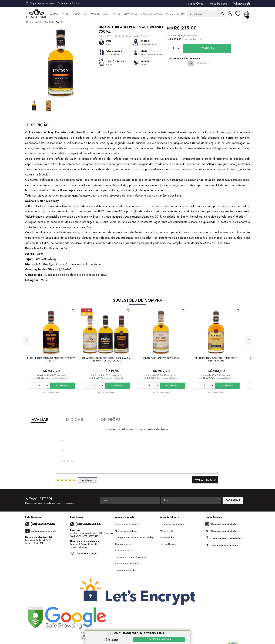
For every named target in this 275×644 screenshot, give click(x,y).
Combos (54, 14)
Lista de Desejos (168, 544)
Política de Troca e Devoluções (131, 557)
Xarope (170, 14)
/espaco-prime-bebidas (221, 545)
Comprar (207, 48)
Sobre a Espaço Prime (126, 525)
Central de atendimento (172, 525)
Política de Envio (123, 550)
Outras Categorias (152, 14)
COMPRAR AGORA (159, 639)
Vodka (77, 14)
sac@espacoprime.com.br (44, 531)
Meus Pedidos (218, 4)
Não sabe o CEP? (203, 63)
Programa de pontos (126, 570)
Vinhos (116, 14)
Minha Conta (196, 4)
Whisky (66, 14)
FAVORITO (73, 310)
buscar (222, 13)
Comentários (137, 465)
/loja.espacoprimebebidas (223, 538)
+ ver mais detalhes (50, 392)
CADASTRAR (233, 500)
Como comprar (123, 544)
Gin (86, 14)
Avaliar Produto (141, 36)
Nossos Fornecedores (126, 531)
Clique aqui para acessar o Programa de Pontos (52, 3)
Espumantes (130, 14)
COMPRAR (62, 386)
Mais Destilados (100, 14)
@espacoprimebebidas (221, 524)
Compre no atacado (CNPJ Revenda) (134, 537)
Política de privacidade (127, 563)
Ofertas (181, 14)
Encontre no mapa (84, 554)
